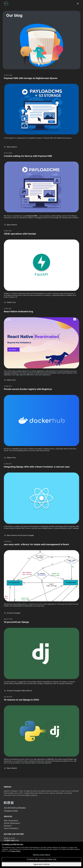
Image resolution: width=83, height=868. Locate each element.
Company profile (11, 811)
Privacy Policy (15, 851)
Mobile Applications (12, 823)
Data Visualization (11, 828)
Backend (7, 826)
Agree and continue (41, 864)
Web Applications (11, 821)
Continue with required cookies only (42, 859)
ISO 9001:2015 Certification (15, 808)
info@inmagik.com (11, 840)
